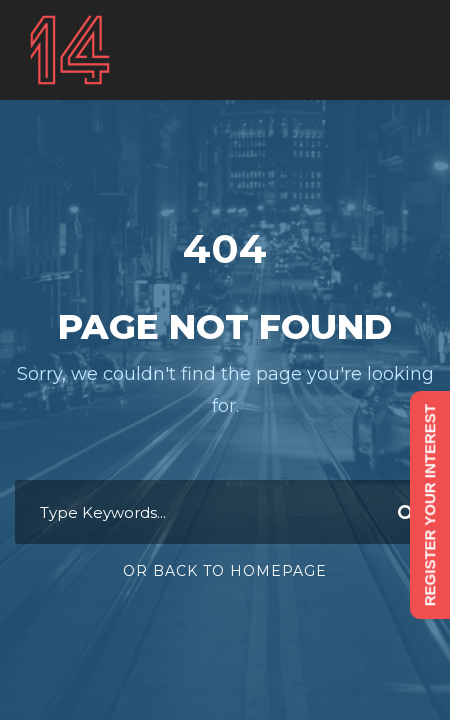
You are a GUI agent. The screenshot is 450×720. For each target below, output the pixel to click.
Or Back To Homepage (225, 571)
